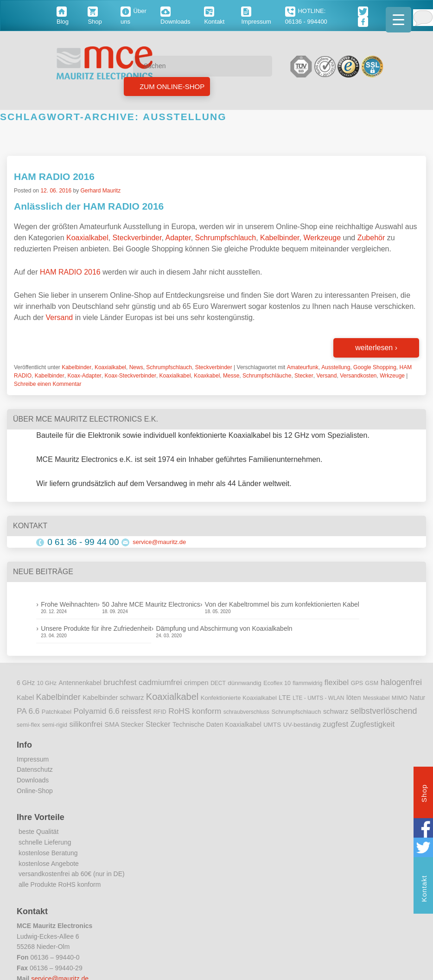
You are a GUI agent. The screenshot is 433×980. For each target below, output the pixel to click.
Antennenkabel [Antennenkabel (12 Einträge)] (80, 683)
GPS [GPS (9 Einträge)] (357, 683)
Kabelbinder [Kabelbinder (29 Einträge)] (58, 697)
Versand (59, 317)
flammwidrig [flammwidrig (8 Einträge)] (307, 683)
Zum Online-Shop (171, 86)
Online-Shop (35, 791)
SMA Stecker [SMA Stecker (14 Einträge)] (124, 724)
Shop (424, 794)
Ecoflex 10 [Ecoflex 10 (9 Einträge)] (277, 683)
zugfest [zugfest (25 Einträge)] (335, 724)
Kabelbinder (280, 238)
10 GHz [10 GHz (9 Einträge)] (47, 683)
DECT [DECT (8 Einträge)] (218, 683)
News (136, 367)
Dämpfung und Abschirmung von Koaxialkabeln (224, 628)
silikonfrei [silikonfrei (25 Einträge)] (86, 724)
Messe (231, 376)
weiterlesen (376, 348)
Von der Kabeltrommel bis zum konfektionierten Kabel (282, 604)
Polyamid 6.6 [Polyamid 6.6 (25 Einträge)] (97, 711)
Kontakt (424, 890)
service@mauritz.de (159, 542)
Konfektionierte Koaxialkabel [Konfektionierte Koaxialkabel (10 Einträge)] (239, 698)
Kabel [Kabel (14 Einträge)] (25, 698)
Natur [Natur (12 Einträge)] (417, 698)
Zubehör (371, 238)
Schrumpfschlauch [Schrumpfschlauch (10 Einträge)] (296, 712)
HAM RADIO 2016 (54, 176)
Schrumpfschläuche (267, 376)
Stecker (304, 376)
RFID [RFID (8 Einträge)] (160, 712)
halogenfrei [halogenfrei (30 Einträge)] (401, 682)
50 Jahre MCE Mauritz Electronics (151, 604)
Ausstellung (336, 367)
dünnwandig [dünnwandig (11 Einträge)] (245, 683)
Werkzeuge (322, 238)
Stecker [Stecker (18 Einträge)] (158, 724)
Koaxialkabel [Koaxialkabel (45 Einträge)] (172, 697)
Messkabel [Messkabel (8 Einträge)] (376, 698)
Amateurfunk (303, 367)
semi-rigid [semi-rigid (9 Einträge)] (55, 725)
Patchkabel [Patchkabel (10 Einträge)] (57, 712)
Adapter (178, 238)
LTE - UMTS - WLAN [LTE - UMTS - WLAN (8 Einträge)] (318, 698)
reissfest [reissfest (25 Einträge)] (136, 711)
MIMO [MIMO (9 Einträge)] (400, 698)
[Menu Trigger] (398, 20)
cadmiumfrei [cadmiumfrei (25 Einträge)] (160, 682)
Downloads (33, 780)
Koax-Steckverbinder (130, 376)
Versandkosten (358, 376)
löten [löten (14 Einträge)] (354, 698)
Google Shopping (375, 367)
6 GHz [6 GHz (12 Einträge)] (26, 683)
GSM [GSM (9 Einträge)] (372, 683)
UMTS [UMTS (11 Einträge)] (272, 725)
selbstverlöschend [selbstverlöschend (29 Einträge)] (384, 711)
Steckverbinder (137, 238)
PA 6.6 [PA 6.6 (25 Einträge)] (28, 711)
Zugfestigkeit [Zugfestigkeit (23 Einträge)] (373, 724)
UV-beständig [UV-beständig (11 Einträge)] (302, 725)
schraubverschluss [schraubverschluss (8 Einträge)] (246, 712)
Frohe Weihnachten (69, 604)
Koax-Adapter (84, 376)
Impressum (33, 759)
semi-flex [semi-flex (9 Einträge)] (28, 725)
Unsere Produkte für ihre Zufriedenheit (96, 628)
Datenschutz (35, 769)
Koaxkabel (207, 376)
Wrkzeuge (392, 376)
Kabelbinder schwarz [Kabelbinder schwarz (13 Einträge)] (113, 698)
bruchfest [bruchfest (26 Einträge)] (120, 682)
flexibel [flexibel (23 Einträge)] (337, 682)
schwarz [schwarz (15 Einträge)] (336, 711)
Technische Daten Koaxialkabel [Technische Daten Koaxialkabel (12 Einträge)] (217, 725)
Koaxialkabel (87, 238)
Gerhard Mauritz (100, 191)
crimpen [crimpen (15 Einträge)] (196, 683)
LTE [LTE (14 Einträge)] (285, 698)
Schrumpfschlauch (226, 238)
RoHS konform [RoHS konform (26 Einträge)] (195, 711)
